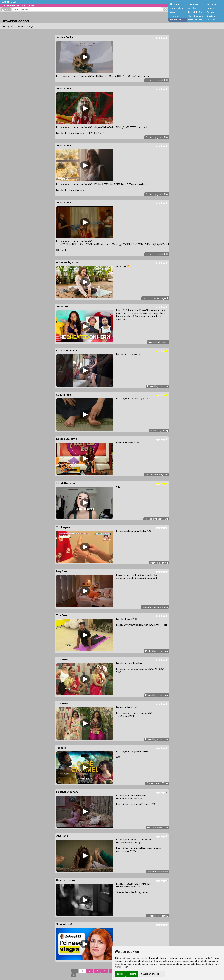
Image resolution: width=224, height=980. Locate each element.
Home (176, 4)
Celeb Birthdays (196, 16)
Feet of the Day (195, 12)
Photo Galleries (177, 8)
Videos (173, 12)
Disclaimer (212, 16)
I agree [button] (120, 974)
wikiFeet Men (176, 20)
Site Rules (193, 4)
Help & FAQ (212, 4)
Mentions (174, 16)
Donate (210, 8)
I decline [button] (132, 974)
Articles (192, 8)
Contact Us (212, 20)
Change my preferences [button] (152, 974)
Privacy (210, 12)
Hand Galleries (195, 20)
